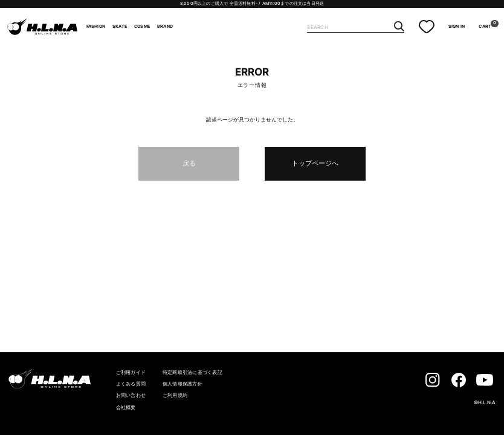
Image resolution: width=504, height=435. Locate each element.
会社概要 (126, 408)
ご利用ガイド (131, 372)
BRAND (165, 26)
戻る (189, 163)
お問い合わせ (131, 395)
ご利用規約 (175, 395)
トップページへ (315, 163)
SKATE (120, 26)
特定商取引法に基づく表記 (192, 372)
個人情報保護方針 (183, 384)
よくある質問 (131, 384)
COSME (142, 26)
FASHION (96, 26)
